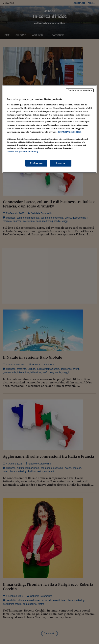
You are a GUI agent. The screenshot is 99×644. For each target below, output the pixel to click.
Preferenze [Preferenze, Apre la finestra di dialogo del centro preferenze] (36, 163)
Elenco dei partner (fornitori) (22, 151)
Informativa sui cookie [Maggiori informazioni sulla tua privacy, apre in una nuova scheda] (69, 132)
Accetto (61, 163)
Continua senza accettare (80, 90)
